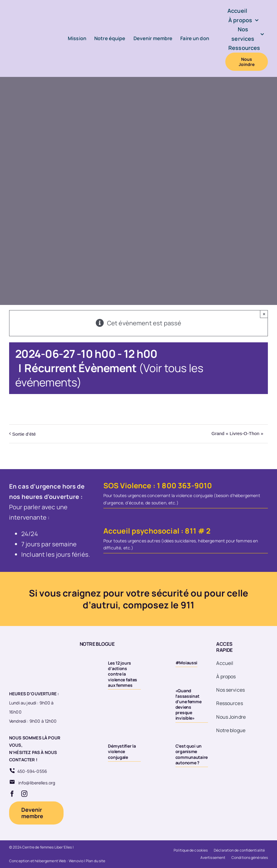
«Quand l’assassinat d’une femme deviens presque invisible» (189, 704)
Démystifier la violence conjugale (122, 751)
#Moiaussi (186, 663)
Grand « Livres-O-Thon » (237, 433)
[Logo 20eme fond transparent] (32, 641)
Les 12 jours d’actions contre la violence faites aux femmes (123, 674)
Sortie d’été (24, 434)
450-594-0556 (32, 771)
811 (190, 531)
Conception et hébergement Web (38, 861)
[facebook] (12, 794)
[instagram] (24, 794)
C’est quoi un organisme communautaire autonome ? (192, 754)
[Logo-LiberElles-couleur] (31, 20)
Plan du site (96, 861)
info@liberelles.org (37, 783)
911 (187, 605)
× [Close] (264, 314)
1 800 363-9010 (184, 485)
